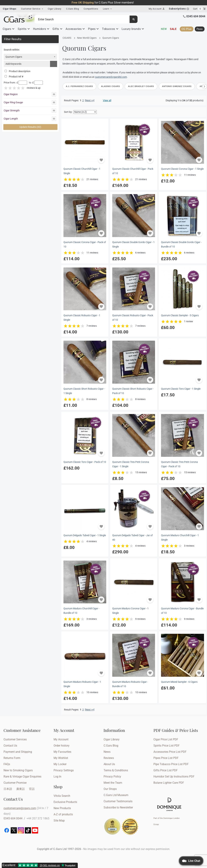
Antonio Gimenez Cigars (177, 86)
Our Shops (110, 789)
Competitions (91, 9)
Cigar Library (55, 9)
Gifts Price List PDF (166, 770)
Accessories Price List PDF (170, 752)
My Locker (60, 764)
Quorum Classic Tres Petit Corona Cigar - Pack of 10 (179, 464)
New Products (62, 808)
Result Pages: (71, 710)
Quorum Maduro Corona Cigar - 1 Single (130, 611)
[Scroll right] (205, 86)
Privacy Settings (64, 770)
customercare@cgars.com (20, 808)
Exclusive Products (65, 802)
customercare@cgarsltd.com (111, 77)
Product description (18, 71)
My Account (61, 739)
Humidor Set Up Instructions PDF (174, 777)
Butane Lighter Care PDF (169, 783)
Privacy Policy (112, 777)
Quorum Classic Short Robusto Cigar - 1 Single (84, 391)
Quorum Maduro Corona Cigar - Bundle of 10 (182, 611)
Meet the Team (113, 783)
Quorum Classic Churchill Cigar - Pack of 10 (133, 171)
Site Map (59, 821)
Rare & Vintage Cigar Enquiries (22, 777)
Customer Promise (15, 783)
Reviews (109, 758)
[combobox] (30, 57)
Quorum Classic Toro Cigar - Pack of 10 (85, 462)
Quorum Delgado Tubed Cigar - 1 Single (85, 535)
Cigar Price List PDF (166, 739)
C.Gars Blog (72, 9)
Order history (62, 746)
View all (107, 101)
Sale (173, 29)
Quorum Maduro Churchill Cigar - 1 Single (180, 538)
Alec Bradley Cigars (141, 86)
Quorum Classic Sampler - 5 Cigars (180, 315)
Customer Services (15, 739)
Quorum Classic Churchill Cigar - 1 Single (82, 171)
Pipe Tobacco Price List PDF (171, 764)
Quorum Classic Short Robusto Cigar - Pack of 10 (133, 391)
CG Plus (187, 29)
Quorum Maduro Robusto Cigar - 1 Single (82, 684)
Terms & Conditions (116, 770)
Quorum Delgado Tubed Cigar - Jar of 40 (132, 538)
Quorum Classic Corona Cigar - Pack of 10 (85, 244)
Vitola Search (62, 796)
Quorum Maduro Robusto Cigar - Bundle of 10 (130, 684)
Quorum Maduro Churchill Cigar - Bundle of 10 (81, 611)
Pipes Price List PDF (166, 758)
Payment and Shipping (18, 752)
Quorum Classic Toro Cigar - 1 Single (181, 389)
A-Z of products (63, 814)
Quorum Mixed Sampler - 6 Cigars (179, 682)
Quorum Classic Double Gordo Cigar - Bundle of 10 (181, 244)
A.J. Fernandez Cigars (79, 86)
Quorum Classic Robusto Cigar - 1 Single (82, 318)
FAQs (7, 764)
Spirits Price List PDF (167, 746)
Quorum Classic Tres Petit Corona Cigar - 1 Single (131, 464)
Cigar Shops (10, 9)
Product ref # (14, 77)
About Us (109, 764)
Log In (57, 777)
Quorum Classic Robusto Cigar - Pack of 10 (133, 318)
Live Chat (194, 861)
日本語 (8, 789)
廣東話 (21, 789)
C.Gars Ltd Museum (116, 795)
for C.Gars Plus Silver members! (103, 3)
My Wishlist (61, 758)
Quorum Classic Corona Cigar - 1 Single (182, 169)
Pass (200, 29)
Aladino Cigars (111, 86)
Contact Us (10, 746)
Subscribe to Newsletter (118, 807)
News (107, 752)
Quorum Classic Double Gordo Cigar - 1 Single (133, 244)
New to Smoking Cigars (18, 770)
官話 (32, 789)
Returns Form (12, 758)
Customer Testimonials (118, 801)
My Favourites (62, 752)
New (164, 29)
